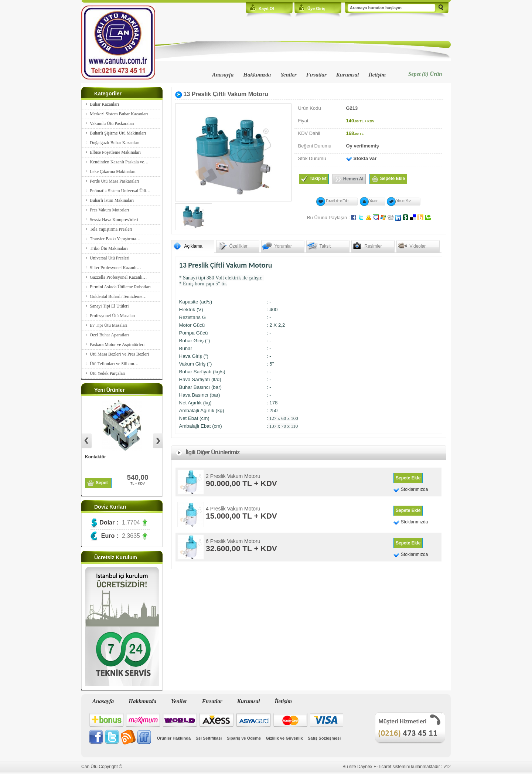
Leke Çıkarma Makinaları (113, 172)
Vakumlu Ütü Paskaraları (112, 123)
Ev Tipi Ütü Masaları (109, 325)
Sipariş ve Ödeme (244, 738)
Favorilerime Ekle (337, 201)
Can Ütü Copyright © (102, 767)
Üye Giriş (316, 9)
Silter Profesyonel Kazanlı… (115, 268)
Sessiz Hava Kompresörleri (114, 220)
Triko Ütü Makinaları (109, 248)
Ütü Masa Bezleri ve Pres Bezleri (119, 354)
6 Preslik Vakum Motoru (233, 541)
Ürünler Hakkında (174, 738)
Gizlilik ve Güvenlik (284, 738)
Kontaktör (96, 457)
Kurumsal (348, 75)
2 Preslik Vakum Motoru (233, 476)
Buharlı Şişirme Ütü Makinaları (118, 133)
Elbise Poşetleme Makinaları (115, 152)
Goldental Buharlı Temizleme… (118, 296)
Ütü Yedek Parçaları (108, 373)
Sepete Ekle (408, 478)
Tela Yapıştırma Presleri (111, 229)
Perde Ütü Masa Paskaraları (115, 181)
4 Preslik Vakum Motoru (233, 509)
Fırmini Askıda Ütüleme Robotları (120, 287)
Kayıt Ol (266, 9)
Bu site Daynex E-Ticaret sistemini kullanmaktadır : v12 (397, 767)
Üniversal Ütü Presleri (110, 258)
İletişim (377, 75)
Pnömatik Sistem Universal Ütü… (120, 191)
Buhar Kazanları (104, 104)
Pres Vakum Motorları (109, 210)
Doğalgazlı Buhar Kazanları (115, 143)
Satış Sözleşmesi (324, 738)
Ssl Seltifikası (209, 738)
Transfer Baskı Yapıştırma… (115, 239)
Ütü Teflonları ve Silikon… (114, 364)
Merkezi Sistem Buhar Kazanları (119, 114)
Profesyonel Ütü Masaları (112, 316)
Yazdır (374, 201)
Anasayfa (223, 75)
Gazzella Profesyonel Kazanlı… (118, 277)
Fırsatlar (316, 75)
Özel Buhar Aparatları (109, 335)
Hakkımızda (257, 75)
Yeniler (288, 75)
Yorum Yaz (404, 201)
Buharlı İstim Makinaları (112, 200)
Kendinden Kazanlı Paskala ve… (119, 162)
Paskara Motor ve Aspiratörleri (117, 344)
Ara (441, 8)
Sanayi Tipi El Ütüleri (109, 306)
